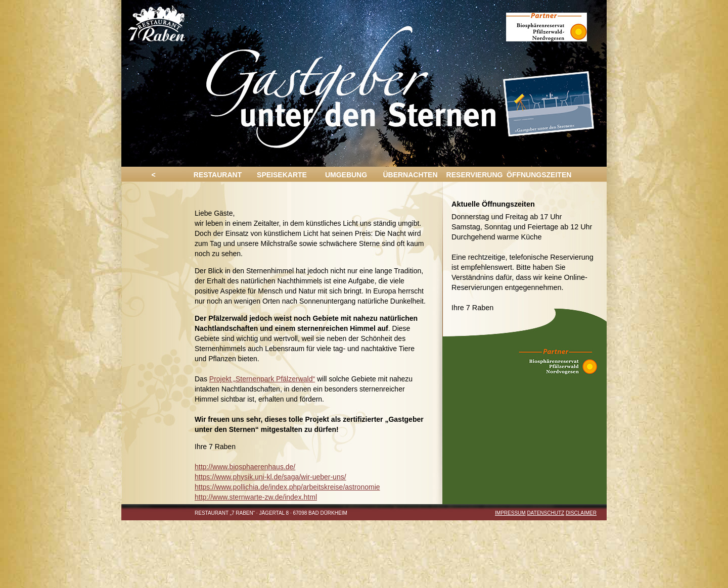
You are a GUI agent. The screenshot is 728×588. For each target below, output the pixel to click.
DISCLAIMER (581, 513)
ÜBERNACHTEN (410, 175)
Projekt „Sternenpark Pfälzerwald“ (262, 379)
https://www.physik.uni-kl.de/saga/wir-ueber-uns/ (270, 477)
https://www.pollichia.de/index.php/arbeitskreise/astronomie (287, 487)
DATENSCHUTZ (545, 513)
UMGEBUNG (346, 175)
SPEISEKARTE (282, 175)
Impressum (510, 513)
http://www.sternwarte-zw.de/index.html (256, 497)
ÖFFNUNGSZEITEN (539, 175)
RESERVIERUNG (475, 175)
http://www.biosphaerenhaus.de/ (245, 467)
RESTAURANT (218, 175)
